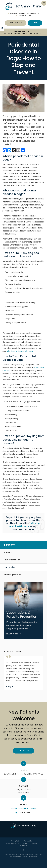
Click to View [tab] (24, 813)
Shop (35, 23)
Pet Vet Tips (9, 567)
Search (26, 843)
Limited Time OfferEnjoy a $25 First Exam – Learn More (23, 32)
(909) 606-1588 (25, 16)
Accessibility (28, 841)
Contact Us (24, 751)
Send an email (23, 792)
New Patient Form (12, 560)
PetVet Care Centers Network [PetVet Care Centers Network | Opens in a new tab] (27, 856)
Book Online (16, 23)
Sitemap (34, 843)
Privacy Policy (16, 841)
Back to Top (24, 845)
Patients (8, 552)
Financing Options (12, 575)
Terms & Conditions (13, 843)
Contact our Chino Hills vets (24, 525)
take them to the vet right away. (20, 351)
